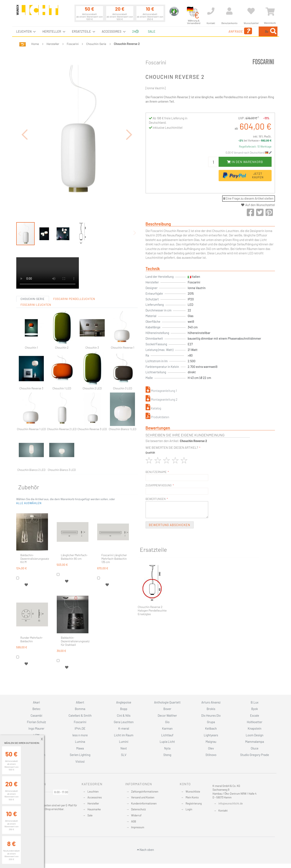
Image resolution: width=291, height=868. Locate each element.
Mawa (80, 748)
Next (124, 748)
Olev (211, 748)
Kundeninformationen (144, 803)
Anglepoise (124, 702)
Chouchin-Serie (96, 44)
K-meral (124, 728)
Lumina (80, 742)
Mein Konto (192, 797)
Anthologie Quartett (167, 702)
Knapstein (255, 728)
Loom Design (255, 735)
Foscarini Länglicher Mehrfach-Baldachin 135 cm (114, 536)
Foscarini (73, 44)
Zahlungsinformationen (145, 791)
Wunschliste (193, 791)
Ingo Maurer (36, 728)
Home (35, 44)
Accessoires (94, 797)
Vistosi (80, 761)
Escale (255, 715)
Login (189, 809)
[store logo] (37, 12)
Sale (90, 815)
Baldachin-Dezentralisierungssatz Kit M (35, 536)
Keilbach (211, 728)
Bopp (124, 709)
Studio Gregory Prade (254, 755)
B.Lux (255, 702)
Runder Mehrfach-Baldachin (32, 616)
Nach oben (145, 849)
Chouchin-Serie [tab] (33, 276)
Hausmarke (94, 809)
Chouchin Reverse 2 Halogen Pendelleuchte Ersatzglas (152, 611)
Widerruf (136, 815)
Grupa (211, 722)
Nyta (167, 748)
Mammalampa (254, 742)
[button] (25, 123)
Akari (36, 702)
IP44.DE (80, 728)
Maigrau (211, 742)
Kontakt (223, 811)
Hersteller (53, 44)
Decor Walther (167, 715)
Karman (167, 728)
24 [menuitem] (135, 31)
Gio (167, 722)
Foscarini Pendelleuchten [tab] (74, 276)
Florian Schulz (36, 722)
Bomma (80, 709)
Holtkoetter (254, 722)
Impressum (138, 827)
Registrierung (194, 803)
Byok (255, 709)
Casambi (37, 715)
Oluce (255, 748)
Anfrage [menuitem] (207, 31)
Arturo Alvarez (211, 702)
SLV (124, 755)
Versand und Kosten (143, 797)
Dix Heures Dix (211, 715)
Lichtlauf (167, 735)
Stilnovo (211, 755)
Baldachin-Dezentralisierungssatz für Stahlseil (75, 618)
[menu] (146, 31)
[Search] (273, 31)
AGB (134, 821)
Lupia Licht (167, 742)
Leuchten (93, 791)
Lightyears (211, 735)
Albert (80, 702)
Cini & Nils (124, 715)
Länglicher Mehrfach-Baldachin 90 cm (74, 534)
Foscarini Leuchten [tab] (36, 282)
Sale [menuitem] (152, 31)
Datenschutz (138, 809)
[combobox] (247, 31)
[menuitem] (25, 31)
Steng (167, 755)
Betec (36, 709)
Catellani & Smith (80, 715)
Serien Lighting (80, 755)
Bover (167, 709)
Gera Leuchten (124, 722)
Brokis (211, 709)
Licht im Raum (124, 735)
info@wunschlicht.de (231, 803)
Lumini (124, 742)
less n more (80, 735)
